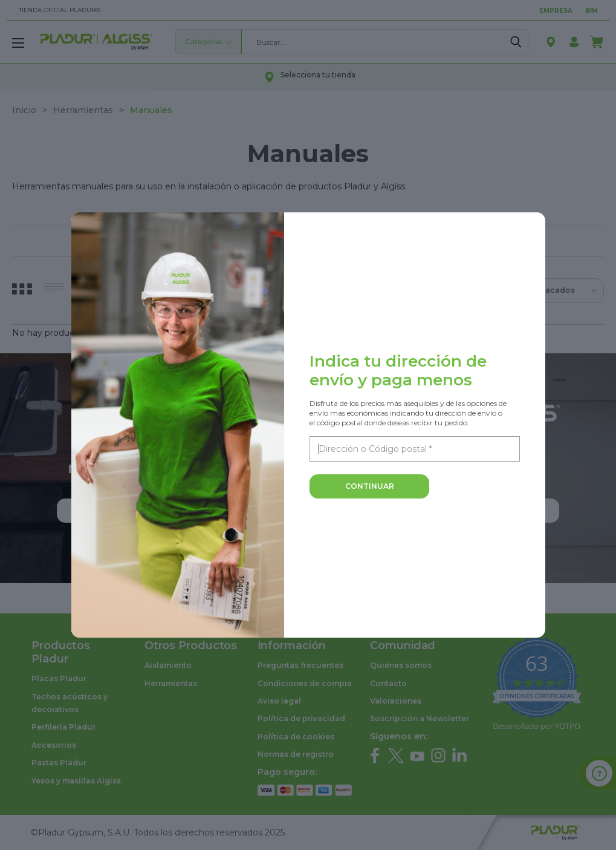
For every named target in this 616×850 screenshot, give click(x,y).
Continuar (370, 486)
